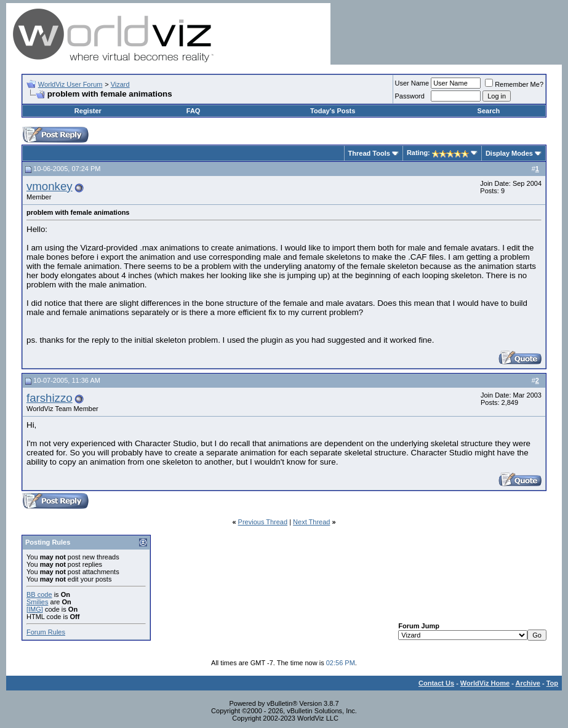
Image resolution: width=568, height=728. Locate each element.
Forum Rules (46, 632)
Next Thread (311, 522)
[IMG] (35, 609)
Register (88, 111)
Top (552, 683)
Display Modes (509, 153)
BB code (39, 594)
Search (489, 111)
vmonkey (50, 186)
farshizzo (50, 398)
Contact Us (436, 683)
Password (410, 96)
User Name (412, 83)
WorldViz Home (485, 683)
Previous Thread (263, 522)
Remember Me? (514, 84)
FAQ (194, 111)
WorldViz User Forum (70, 84)
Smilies (37, 602)
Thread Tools (369, 153)
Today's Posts (333, 111)
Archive (528, 683)
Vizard (120, 84)
